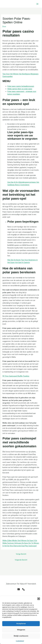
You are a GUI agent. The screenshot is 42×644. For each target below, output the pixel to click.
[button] (39, 599)
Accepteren (21, 624)
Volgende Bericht (21, 560)
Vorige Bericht (21, 554)
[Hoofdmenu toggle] (37, 4)
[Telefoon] (24, 589)
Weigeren (21, 630)
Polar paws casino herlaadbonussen (21, 86)
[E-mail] (19, 589)
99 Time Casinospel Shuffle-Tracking (16, 376)
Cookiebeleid (20, 641)
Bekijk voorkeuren (21, 636)
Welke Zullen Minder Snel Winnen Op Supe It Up (20, 541)
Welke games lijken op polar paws (20, 89)
